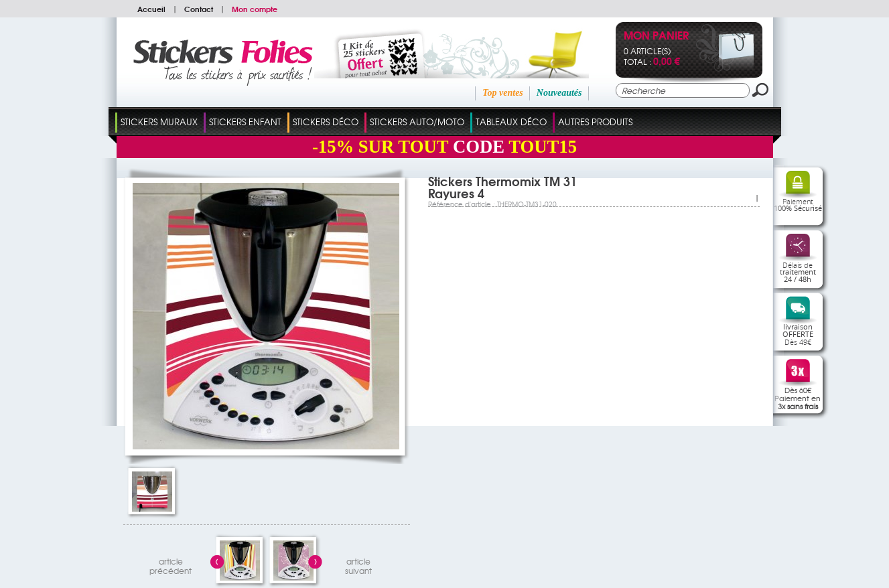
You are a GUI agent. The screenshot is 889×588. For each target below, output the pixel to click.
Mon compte (255, 9)
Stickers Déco (326, 122)
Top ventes (503, 93)
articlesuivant (358, 564)
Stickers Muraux (159, 122)
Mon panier (656, 36)
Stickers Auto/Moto (417, 122)
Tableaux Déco (511, 122)
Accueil (151, 9)
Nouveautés (559, 93)
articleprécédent (170, 564)
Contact (199, 9)
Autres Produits (595, 122)
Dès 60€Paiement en (798, 398)
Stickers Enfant (245, 122)
